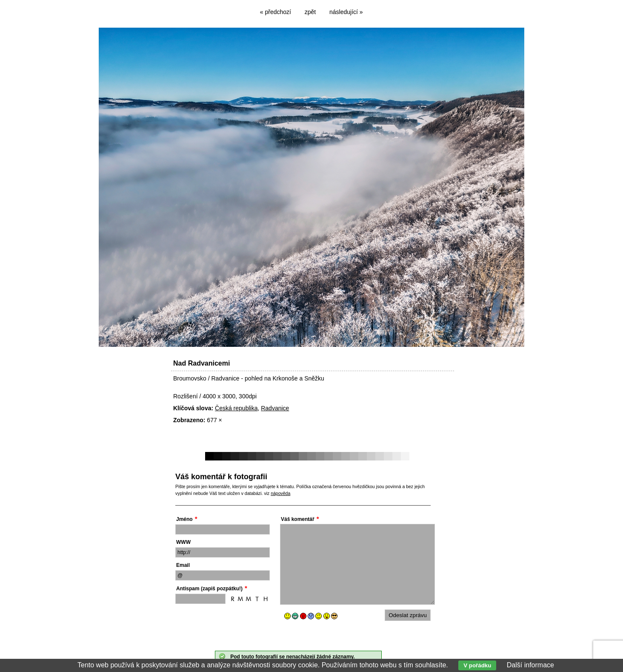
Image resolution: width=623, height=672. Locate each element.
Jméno (184, 519)
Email (183, 565)
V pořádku (477, 665)
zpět (310, 12)
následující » (346, 12)
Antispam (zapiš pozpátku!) (209, 589)
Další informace (530, 665)
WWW (183, 542)
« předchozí (276, 12)
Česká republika (236, 408)
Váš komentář (298, 519)
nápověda (280, 493)
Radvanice (275, 408)
